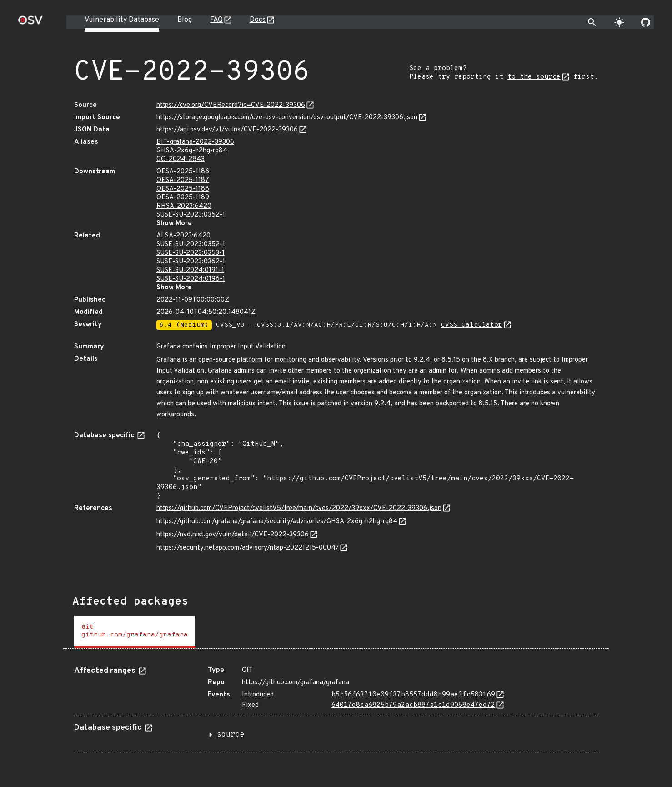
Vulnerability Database (122, 20)
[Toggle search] (592, 22)
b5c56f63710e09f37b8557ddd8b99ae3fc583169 (413, 695)
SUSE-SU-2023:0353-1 (191, 253)
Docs (258, 20)
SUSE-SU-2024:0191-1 (190, 270)
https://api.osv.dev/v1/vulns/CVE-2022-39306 (227, 130)
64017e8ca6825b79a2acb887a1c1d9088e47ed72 (413, 705)
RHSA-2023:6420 (184, 206)
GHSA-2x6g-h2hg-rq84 (192, 151)
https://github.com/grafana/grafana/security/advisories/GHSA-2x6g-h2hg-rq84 (277, 522)
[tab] (135, 632)
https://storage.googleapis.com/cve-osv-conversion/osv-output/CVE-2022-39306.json (287, 118)
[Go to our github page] (646, 22)
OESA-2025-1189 (183, 198)
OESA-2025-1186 (183, 172)
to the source (534, 77)
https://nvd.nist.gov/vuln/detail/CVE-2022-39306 (233, 535)
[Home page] (30, 23)
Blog (185, 20)
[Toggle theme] (619, 22)
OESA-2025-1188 (183, 189)
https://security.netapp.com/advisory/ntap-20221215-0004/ (248, 548)
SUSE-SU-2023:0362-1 (191, 262)
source (231, 735)
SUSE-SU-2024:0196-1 (191, 279)
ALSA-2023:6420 (183, 236)
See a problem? (438, 68)
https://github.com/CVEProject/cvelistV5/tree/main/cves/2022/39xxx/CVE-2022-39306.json (299, 508)
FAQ (216, 20)
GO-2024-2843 (181, 159)
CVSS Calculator (472, 325)
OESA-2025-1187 (183, 180)
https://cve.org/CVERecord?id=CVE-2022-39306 (231, 105)
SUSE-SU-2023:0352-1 (191, 215)
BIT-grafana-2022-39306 (195, 142)
